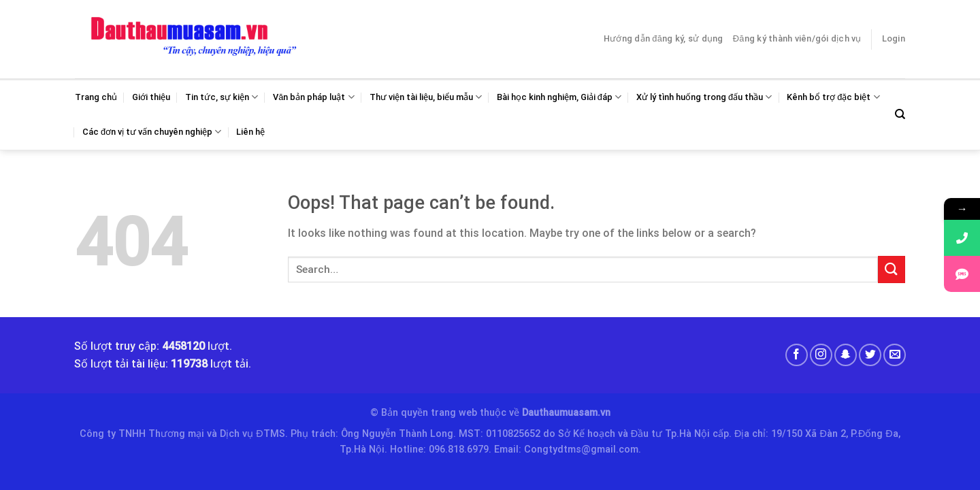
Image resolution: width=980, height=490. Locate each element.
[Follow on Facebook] (797, 355)
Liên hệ (250, 132)
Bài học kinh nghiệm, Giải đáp (559, 97)
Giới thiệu (151, 97)
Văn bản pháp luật (313, 97)
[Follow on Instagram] (821, 355)
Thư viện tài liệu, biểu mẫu (426, 97)
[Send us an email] (895, 355)
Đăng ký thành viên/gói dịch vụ (797, 38)
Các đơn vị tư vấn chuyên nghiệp (152, 132)
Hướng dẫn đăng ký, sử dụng (664, 38)
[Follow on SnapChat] (846, 355)
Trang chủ (96, 97)
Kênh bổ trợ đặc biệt (833, 97)
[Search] (900, 114)
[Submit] (892, 269)
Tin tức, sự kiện (222, 97)
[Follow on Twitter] (870, 355)
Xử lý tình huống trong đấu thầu (704, 97)
